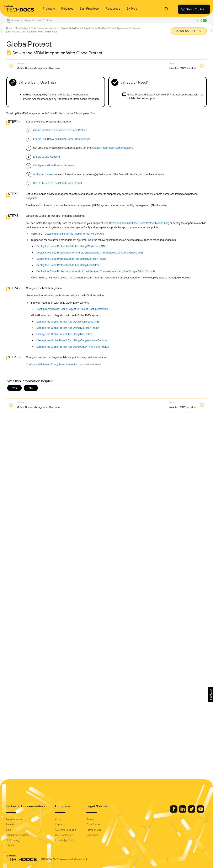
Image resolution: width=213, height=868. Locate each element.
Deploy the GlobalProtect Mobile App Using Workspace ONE (71, 246)
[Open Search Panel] (166, 9)
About (58, 819)
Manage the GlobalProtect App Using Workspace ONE (68, 322)
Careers (60, 825)
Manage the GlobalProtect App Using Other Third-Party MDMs (73, 347)
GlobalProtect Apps (79, 28)
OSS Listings (13, 840)
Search (10, 825)
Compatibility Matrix (17, 835)
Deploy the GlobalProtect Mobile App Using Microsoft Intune (71, 259)
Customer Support (66, 830)
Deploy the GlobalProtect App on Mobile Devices (115, 28)
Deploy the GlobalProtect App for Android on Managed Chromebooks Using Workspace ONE (90, 253)
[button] (210, 694)
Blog (8, 830)
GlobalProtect (22, 28)
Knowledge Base (65, 840)
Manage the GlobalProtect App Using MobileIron (64, 334)
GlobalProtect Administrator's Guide (49, 28)
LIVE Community (64, 835)
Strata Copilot (192, 9)
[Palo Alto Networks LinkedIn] (183, 812)
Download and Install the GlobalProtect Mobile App (139, 223)
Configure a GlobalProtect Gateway (54, 165)
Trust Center (94, 825)
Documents (93, 835)
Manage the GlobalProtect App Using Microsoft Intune (68, 328)
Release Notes (14, 819)
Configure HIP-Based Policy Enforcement (50, 364)
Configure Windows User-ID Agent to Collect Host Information (72, 309)
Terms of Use (94, 830)
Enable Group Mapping (47, 157)
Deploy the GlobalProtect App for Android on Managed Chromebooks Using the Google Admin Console (96, 271)
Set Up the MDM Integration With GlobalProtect (32, 32)
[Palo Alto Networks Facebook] (174, 812)
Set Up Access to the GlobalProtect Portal (58, 183)
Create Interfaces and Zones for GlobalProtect (60, 130)
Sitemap (10, 845)
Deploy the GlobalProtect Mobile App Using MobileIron (68, 265)
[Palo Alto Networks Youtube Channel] (201, 812)
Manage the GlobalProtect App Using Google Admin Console (72, 340)
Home (9, 28)
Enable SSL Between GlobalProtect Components (62, 139)
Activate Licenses (44, 174)
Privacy (90, 819)
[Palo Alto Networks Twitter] (192, 812)
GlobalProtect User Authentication (112, 148)
